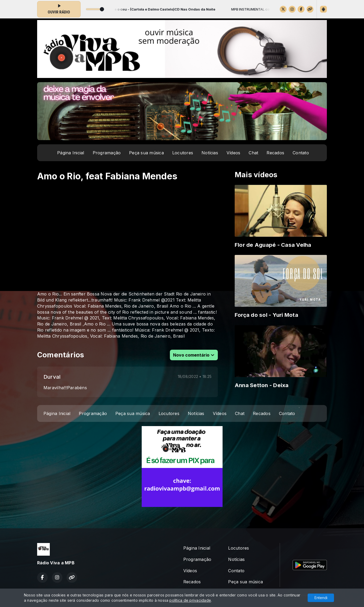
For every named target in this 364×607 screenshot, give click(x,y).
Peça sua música (146, 153)
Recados (275, 153)
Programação (107, 153)
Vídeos (233, 153)
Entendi (321, 598)
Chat (253, 153)
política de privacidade (190, 600)
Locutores (183, 153)
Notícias (210, 153)
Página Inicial (71, 153)
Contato (301, 153)
